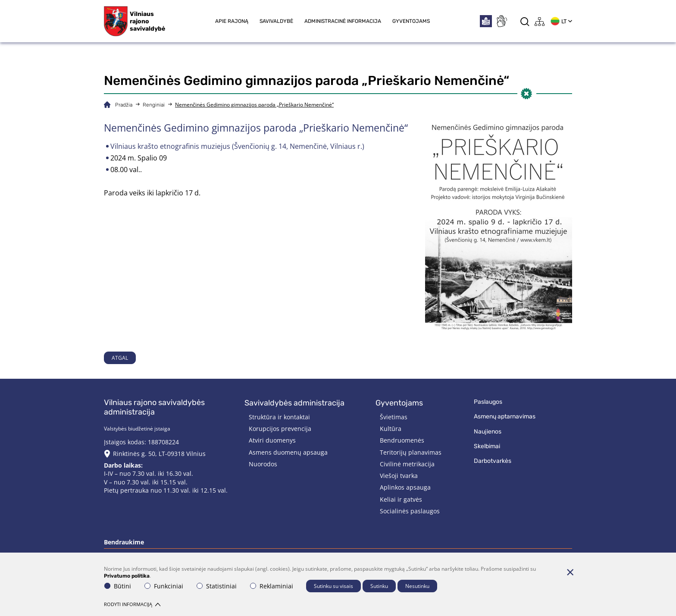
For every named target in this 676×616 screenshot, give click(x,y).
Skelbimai (487, 446)
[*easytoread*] (486, 21)
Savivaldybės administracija (294, 403)
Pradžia (124, 105)
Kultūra (391, 429)
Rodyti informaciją (132, 604)
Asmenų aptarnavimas (505, 416)
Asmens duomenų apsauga (288, 452)
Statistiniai (217, 586)
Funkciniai (164, 586)
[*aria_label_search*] (525, 21)
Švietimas (394, 417)
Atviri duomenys (272, 440)
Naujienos (488, 432)
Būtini (118, 586)
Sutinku (379, 586)
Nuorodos (263, 464)
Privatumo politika (127, 576)
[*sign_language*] (501, 21)
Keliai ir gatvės (401, 499)
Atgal (120, 358)
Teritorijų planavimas (411, 452)
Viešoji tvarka (399, 476)
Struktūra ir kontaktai (279, 417)
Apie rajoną (232, 21)
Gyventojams (411, 21)
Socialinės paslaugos (410, 511)
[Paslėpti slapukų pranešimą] (570, 572)
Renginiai (154, 105)
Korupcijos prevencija (280, 429)
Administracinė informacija (343, 21)
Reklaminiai (272, 586)
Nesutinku (417, 586)
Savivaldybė (276, 21)
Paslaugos (488, 402)
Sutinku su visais (333, 586)
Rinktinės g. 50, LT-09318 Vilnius (159, 454)
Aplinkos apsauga (405, 487)
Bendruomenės (402, 440)
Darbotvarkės (493, 461)
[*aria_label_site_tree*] (540, 21)
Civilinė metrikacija (407, 464)
